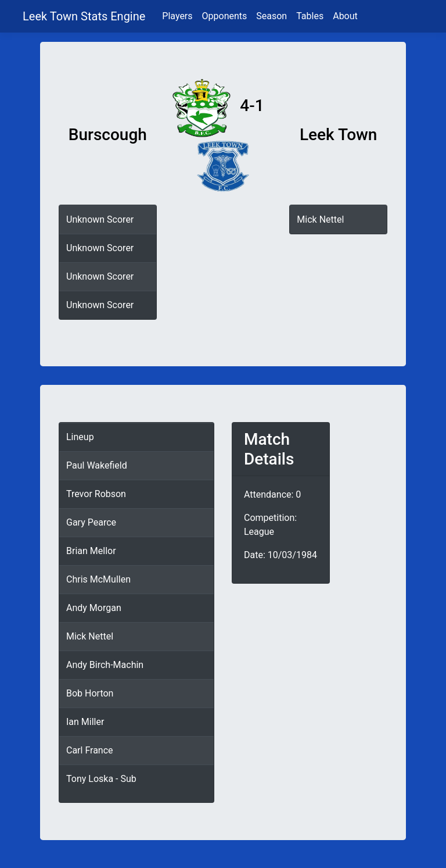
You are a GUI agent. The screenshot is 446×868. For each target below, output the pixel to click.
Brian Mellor (91, 551)
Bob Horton (90, 693)
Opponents (225, 16)
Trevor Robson (96, 494)
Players (177, 16)
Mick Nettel (320, 219)
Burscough (108, 135)
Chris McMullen (98, 579)
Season (271, 16)
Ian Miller (85, 722)
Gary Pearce (91, 522)
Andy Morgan (94, 608)
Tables (310, 16)
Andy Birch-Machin (105, 665)
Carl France (90, 750)
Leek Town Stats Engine (85, 16)
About (345, 16)
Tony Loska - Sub (101, 779)
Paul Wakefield (97, 465)
